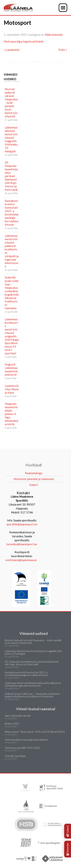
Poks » (63, 50)
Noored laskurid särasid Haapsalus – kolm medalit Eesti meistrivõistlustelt (11, 103)
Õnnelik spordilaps (15, 756)
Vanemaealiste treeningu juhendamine (26, 740)
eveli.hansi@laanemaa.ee (21, 560)
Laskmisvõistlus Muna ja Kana (12, 389)
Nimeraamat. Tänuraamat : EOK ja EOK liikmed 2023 (35, 732)
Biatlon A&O (12, 724)
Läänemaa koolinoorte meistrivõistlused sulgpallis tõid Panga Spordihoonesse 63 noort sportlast (12, 336)
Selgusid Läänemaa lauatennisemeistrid (11, 369)
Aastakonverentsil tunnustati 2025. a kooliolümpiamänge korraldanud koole (12, 213)
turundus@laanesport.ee (22, 544)
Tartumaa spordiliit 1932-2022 (22, 748)
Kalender (68, 849)
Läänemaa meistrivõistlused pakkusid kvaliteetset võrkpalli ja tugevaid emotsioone (12, 251)
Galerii (68, 831)
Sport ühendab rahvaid (18, 716)
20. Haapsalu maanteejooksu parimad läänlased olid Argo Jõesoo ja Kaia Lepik (11, 176)
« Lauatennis (12, 50)
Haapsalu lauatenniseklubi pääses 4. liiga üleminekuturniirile (12, 414)
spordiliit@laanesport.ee (22, 524)
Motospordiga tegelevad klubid (24, 41)
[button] (63, 8)
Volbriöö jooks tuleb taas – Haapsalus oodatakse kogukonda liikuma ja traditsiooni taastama (12, 293)
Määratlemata (54, 35)
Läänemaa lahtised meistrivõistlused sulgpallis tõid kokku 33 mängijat (11, 139)
